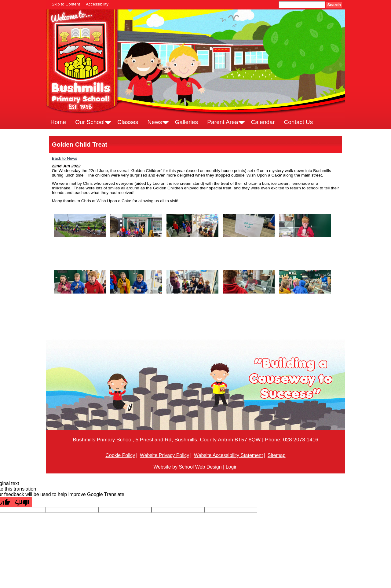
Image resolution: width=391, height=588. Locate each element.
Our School (90, 122)
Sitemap (277, 455)
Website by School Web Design (188, 467)
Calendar (263, 122)
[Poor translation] (22, 502)
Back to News (65, 158)
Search (334, 5)
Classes (128, 122)
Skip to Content (66, 4)
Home (58, 122)
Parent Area (223, 122)
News (155, 122)
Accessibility (97, 4)
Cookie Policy (120, 455)
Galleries (186, 122)
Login (232, 467)
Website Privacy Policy (165, 455)
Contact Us (298, 122)
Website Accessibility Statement (228, 455)
